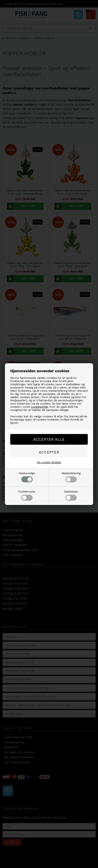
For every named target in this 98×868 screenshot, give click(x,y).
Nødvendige (27, 477)
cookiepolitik (40, 407)
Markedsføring (71, 477)
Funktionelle (27, 495)
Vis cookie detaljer (49, 462)
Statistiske (71, 495)
